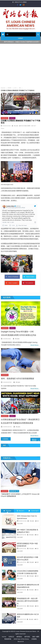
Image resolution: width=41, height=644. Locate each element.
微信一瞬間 (36, 637)
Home (4, 637)
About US (21, 641)
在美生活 (12, 118)
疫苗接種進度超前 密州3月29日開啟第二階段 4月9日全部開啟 (7, 439)
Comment (34, 511)
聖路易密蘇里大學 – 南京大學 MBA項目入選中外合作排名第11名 (28, 601)
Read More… (35, 345)
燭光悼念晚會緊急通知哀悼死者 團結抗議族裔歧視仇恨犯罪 (36, 440)
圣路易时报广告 (14, 491)
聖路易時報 (8, 639)
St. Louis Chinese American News (20, 24)
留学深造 (27, 637)
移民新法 (19, 637)
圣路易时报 (5, 118)
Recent (20, 511)
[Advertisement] (20, 65)
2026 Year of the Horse (21, 639)
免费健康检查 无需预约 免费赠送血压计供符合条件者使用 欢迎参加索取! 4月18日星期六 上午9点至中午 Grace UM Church (20, 496)
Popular (7, 511)
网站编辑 (16, 126)
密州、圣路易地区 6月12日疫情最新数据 (18, 379)
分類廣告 (34, 639)
